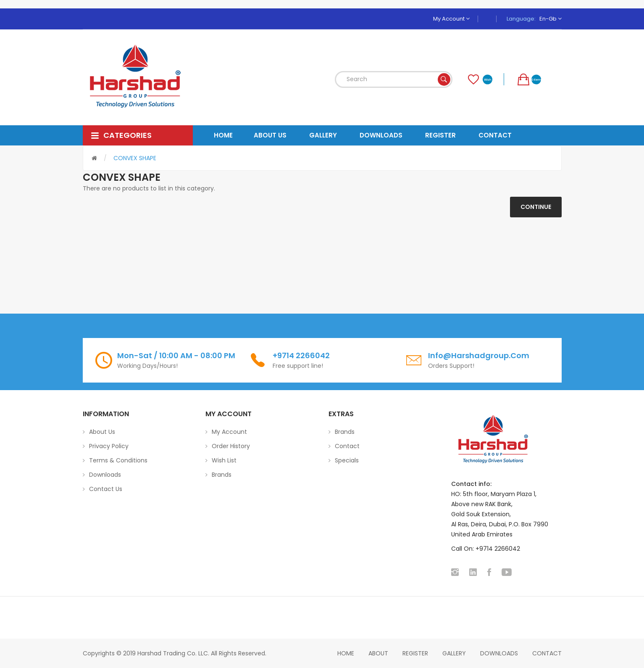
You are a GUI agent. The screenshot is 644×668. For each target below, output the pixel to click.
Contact (347, 446)
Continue (536, 207)
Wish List (224, 460)
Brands (222, 475)
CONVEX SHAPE (135, 158)
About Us (102, 432)
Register (415, 653)
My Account (451, 19)
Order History (231, 446)
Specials (347, 460)
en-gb (551, 19)
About (378, 653)
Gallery (454, 653)
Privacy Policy (109, 446)
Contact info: (471, 484)
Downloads (105, 475)
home (346, 653)
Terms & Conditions (118, 460)
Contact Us (106, 489)
